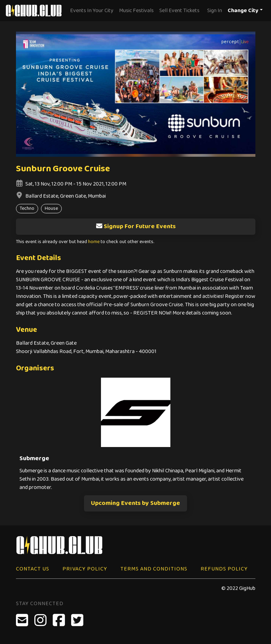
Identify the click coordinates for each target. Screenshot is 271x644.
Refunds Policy (224, 569)
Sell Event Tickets (179, 11)
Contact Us (33, 569)
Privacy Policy (85, 569)
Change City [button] (243, 11)
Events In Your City (92, 11)
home (94, 242)
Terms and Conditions (154, 569)
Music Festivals (136, 11)
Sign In (215, 11)
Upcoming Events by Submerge (135, 503)
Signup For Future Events (136, 226)
